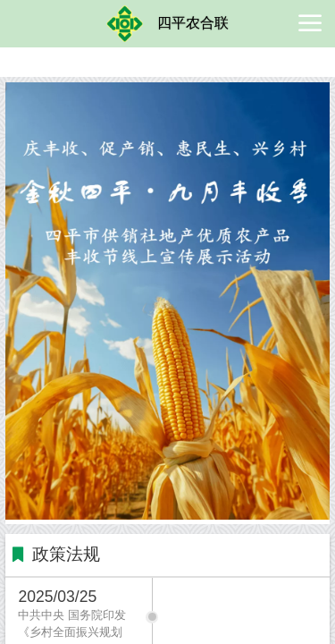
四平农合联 (193, 23)
